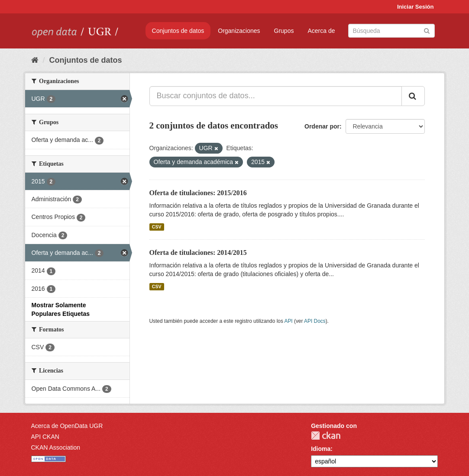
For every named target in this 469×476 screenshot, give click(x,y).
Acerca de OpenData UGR (67, 426)
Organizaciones (239, 31)
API (288, 321)
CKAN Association (56, 447)
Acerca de (321, 31)
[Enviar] (427, 30)
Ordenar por (322, 126)
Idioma (321, 449)
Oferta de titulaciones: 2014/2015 (198, 252)
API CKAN (45, 437)
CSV (157, 227)
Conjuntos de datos (178, 31)
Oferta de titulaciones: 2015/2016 (198, 193)
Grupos (284, 31)
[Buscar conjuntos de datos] (391, 31)
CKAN (326, 436)
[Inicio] (35, 60)
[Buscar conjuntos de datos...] (276, 96)
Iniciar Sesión (416, 7)
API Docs (315, 321)
